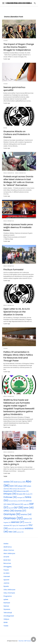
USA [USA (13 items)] (16, 529)
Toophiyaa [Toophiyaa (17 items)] (23, 525)
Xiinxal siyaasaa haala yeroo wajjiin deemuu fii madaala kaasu (18, 227)
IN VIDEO (6, 573)
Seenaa (6, 606)
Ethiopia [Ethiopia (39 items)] (10, 494)
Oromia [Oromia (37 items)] (20, 511)
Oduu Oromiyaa (20, 173)
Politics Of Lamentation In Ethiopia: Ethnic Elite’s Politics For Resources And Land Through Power (18, 356)
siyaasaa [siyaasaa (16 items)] (8, 525)
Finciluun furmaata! (13, 270)
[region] (19, 10)
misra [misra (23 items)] (11, 504)
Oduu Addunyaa (9, 173)
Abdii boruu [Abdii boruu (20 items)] (20, 482)
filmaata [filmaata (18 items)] (21, 494)
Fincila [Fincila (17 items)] (29, 494)
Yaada (6, 41)
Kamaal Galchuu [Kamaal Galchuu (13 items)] (14, 501)
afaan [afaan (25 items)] (22, 486)
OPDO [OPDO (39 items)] (9, 511)
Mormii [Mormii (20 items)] (19, 504)
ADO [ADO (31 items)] (14, 486)
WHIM (5, 128)
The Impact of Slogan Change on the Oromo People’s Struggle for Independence (19, 47)
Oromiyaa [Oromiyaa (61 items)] (12, 514)
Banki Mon (7, 560)
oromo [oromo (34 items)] (26, 514)
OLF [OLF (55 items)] (19, 508)
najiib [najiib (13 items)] (26, 504)
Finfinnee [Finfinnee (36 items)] (10, 497)
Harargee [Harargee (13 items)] (21, 498)
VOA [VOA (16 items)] (22, 529)
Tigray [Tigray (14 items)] (15, 526)
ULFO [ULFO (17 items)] (11, 529)
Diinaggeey (8, 567)
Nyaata (6, 586)
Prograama (8, 596)
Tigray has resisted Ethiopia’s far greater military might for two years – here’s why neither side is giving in (19, 460)
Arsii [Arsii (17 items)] (23, 489)
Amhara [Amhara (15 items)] (16, 489)
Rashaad (7, 603)
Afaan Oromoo (9, 550)
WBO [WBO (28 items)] (13, 532)
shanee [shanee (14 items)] (28, 522)
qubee (6, 599)
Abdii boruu (8, 547)
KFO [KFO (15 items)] (23, 501)
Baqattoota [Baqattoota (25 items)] (10, 491)
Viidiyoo (6, 619)
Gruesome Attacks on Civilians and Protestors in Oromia (17, 134)
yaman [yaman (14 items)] (20, 532)
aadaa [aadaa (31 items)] (8, 482)
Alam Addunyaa (9, 553)
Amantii (6, 557)
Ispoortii (6, 580)
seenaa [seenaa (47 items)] (18, 522)
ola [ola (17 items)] (11, 508)
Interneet (7, 576)
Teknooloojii (8, 613)
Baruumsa (7, 563)
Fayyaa (6, 570)
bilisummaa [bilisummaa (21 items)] (23, 491)
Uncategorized (9, 616)
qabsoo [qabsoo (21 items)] (28, 519)
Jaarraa (6, 583)
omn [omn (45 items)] (29, 508)
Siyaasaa (7, 609)
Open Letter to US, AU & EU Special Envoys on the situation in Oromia (17, 312)
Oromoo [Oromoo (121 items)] (13, 518)
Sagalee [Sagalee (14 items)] (7, 522)
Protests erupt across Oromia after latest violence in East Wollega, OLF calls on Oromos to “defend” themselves (18, 181)
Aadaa (6, 544)
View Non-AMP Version (25, 641)
